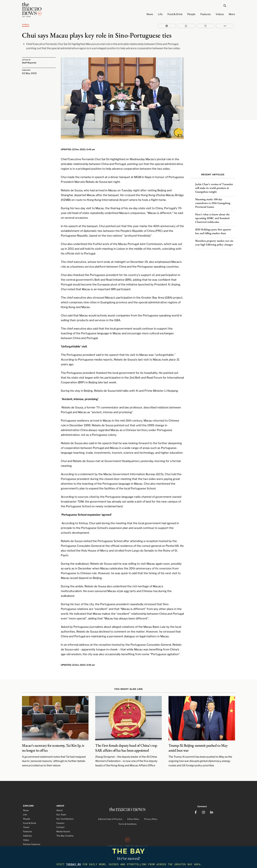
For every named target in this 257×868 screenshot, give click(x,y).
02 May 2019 (29, 73)
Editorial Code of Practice (110, 815)
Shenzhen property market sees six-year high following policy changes (215, 241)
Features (206, 14)
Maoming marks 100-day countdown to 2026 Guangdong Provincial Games (213, 201)
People (191, 14)
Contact (60, 823)
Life (160, 14)
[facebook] (196, 807)
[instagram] (204, 807)
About (59, 806)
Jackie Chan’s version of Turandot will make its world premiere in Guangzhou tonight (214, 186)
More (232, 14)
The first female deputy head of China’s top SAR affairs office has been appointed (126, 744)
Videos (220, 14)
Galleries (28, 832)
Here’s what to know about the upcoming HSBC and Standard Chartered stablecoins (212, 216)
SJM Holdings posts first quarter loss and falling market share (213, 230)
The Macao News (118, 843)
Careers (60, 819)
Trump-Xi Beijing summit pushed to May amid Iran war (198, 744)
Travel (26, 823)
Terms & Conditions (127, 820)
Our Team (61, 810)
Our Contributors (65, 815)
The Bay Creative (65, 832)
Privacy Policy (151, 815)
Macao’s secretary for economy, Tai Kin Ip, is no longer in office (53, 744)
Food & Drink (175, 14)
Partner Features (32, 840)
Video (26, 836)
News (150, 14)
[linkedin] (212, 807)
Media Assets (63, 828)
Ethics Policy (133, 815)
